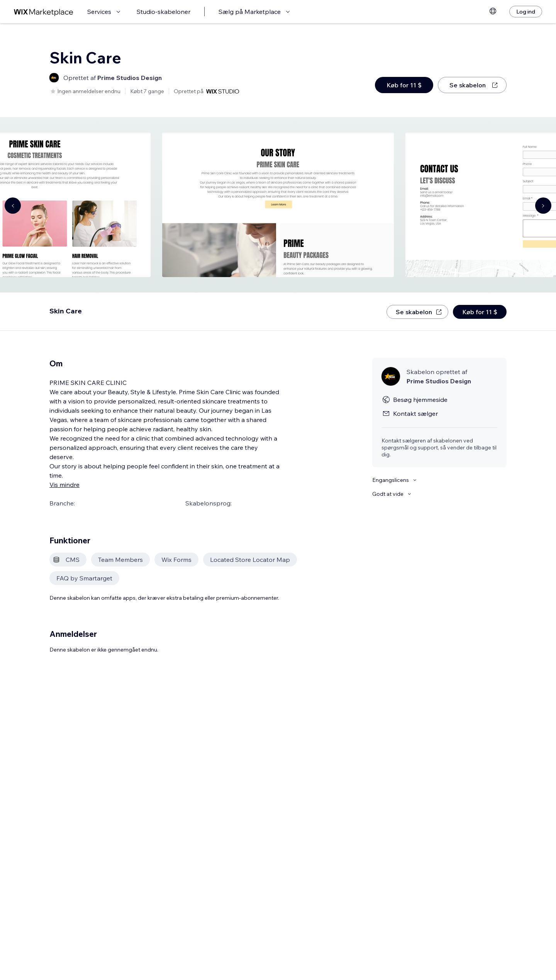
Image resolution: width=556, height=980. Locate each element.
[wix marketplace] (44, 12)
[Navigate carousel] (13, 206)
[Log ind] (526, 12)
